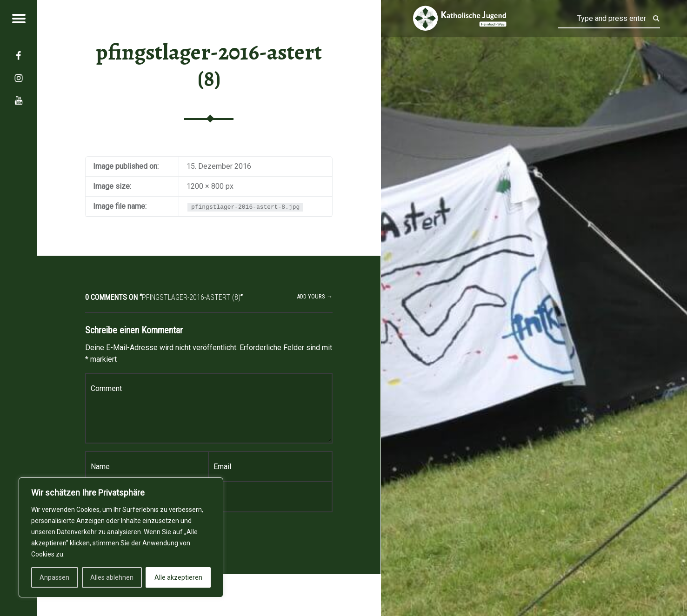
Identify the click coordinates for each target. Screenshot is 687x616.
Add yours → (315, 296)
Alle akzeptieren (178, 577)
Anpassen (54, 577)
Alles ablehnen (112, 577)
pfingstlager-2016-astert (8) (209, 65)
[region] (121, 537)
